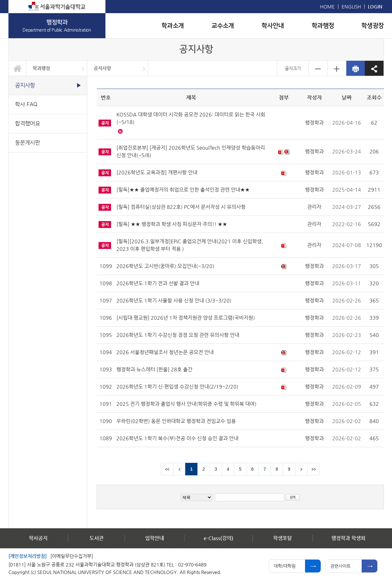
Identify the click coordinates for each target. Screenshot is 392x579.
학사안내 (273, 26)
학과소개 (173, 26)
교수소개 (223, 26)
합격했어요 (28, 124)
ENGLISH (351, 6)
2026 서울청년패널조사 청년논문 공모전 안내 (165, 352)
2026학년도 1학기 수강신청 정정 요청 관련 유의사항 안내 (178, 335)
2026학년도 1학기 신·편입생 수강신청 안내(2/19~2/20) (177, 387)
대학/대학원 (285, 566)
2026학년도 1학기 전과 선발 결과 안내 (158, 283)
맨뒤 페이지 (313, 469)
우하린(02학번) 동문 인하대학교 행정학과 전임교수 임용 (176, 421)
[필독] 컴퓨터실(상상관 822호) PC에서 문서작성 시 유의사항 (181, 207)
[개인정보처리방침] (28, 556)
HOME (327, 6)
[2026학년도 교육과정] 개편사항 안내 (157, 172)
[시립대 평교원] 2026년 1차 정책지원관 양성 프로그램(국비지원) (186, 318)
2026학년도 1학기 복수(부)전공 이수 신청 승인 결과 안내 (177, 438)
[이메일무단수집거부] (72, 556)
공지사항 (102, 68)
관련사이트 (341, 566)
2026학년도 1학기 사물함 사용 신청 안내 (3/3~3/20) (174, 300)
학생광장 (373, 26)
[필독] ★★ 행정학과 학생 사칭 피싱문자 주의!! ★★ (172, 224)
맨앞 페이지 (167, 469)
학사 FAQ (26, 104)
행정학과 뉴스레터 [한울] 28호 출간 (154, 369)
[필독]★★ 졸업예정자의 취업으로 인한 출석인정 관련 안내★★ (183, 190)
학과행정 (323, 26)
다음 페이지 (301, 469)
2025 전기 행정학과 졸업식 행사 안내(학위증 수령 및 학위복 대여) (186, 404)
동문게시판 (28, 143)
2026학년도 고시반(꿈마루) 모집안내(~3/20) (165, 266)
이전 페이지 (179, 469)
